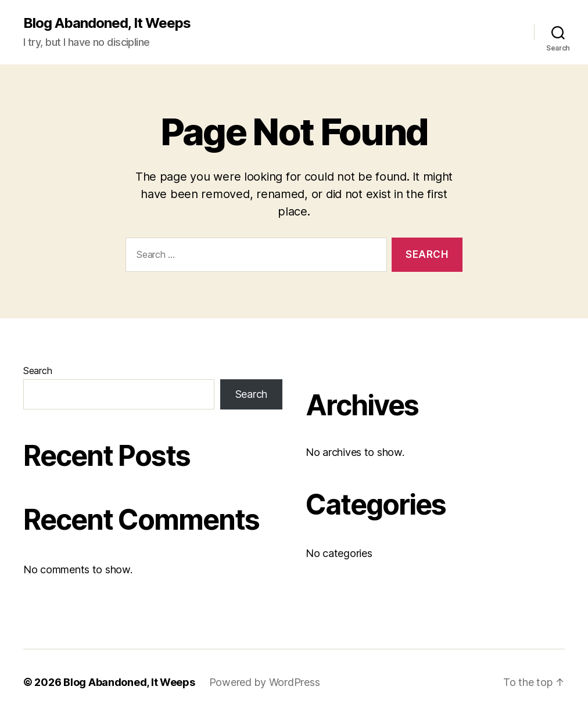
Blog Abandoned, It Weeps (107, 23)
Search (37, 371)
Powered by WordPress (265, 682)
